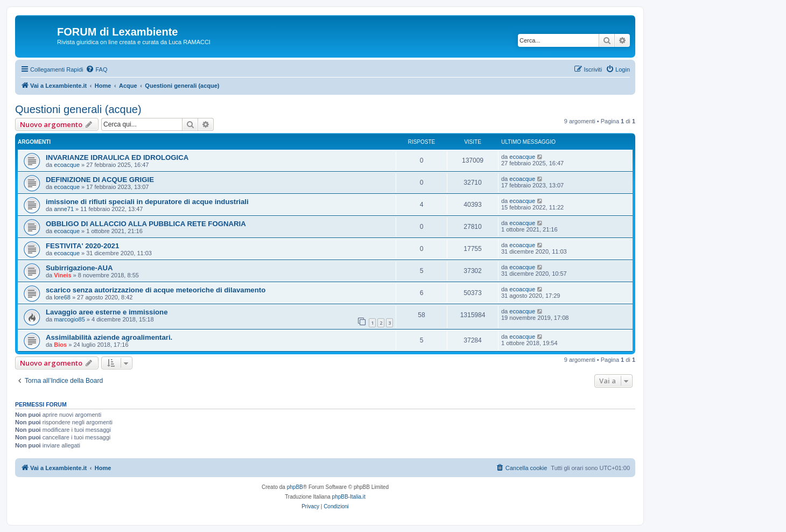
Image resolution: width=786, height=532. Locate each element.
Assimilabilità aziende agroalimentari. (109, 337)
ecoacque (67, 165)
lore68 (62, 297)
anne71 (64, 209)
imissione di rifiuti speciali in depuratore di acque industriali (147, 202)
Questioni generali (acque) (78, 109)
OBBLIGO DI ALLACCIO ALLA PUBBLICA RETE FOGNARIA (146, 224)
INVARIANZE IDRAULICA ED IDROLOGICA (117, 157)
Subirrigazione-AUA (79, 268)
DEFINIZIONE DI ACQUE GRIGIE (100, 180)
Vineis (62, 275)
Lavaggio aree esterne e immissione (107, 312)
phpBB (295, 487)
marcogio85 (69, 319)
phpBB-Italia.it (349, 497)
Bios (60, 345)
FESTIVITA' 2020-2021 (82, 246)
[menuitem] (96, 69)
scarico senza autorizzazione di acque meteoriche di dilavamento (156, 290)
